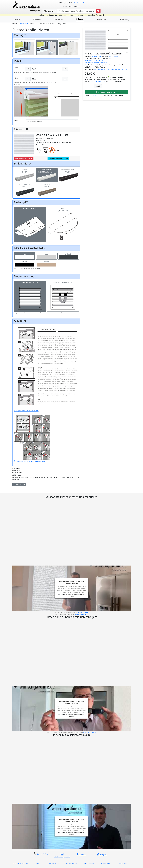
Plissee (80, 19)
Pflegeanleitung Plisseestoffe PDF (46, 389)
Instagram (102, 854)
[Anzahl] (89, 86)
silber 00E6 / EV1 (25, 173)
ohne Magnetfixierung (30, 296)
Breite (16, 68)
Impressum (123, 863)
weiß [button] (109, 69)
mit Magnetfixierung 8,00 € (63, 296)
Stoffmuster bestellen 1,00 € (58, 159)
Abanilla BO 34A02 (90, 732)
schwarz (25, 264)
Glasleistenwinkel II (46, 45)
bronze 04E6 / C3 (46, 188)
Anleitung (124, 19)
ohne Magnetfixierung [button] (119, 69)
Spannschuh (25, 45)
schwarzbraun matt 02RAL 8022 (68, 174)
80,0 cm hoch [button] (113, 56)
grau (46, 256)
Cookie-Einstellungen (20, 863)
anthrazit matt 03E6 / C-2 (25, 188)
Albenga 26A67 (83, 612)
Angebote (102, 19)
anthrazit (68, 256)
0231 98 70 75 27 (79, 3)
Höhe (16, 78)
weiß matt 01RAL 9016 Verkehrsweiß (46, 174)
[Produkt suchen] (98, 11)
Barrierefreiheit (72, 863)
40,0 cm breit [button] (96, 56)
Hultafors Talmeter (82, 614)
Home (17, 19)
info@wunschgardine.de (62, 855)
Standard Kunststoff (30, 218)
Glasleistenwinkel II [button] (101, 69)
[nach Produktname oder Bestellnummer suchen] (77, 11)
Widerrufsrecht (54, 863)
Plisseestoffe (23, 24)
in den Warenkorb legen (107, 92)
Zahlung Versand (89, 863)
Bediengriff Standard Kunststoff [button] (96, 63)
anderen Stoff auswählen (24, 159)
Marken (37, 19)
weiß (25, 256)
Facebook (82, 854)
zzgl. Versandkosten (98, 82)
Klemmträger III (68, 45)
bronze (46, 264)
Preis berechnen (19, 484)
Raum (16, 121)
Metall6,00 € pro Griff (63, 218)
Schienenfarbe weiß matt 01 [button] (94, 60)
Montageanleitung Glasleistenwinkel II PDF (32, 449)
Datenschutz (106, 863)
